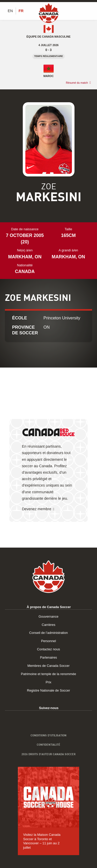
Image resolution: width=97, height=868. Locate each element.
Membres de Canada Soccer (48, 666)
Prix (48, 682)
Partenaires (48, 657)
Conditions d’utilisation (48, 735)
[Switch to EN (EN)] (10, 11)
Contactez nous (48, 649)
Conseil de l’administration (48, 633)
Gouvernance (48, 616)
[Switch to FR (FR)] (21, 11)
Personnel (49, 641)
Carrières (48, 625)
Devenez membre (37, 509)
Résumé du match (77, 83)
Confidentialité (48, 745)
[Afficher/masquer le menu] (89, 11)
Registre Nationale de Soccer (48, 690)
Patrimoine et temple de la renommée (48, 674)
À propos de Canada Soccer (49, 607)
